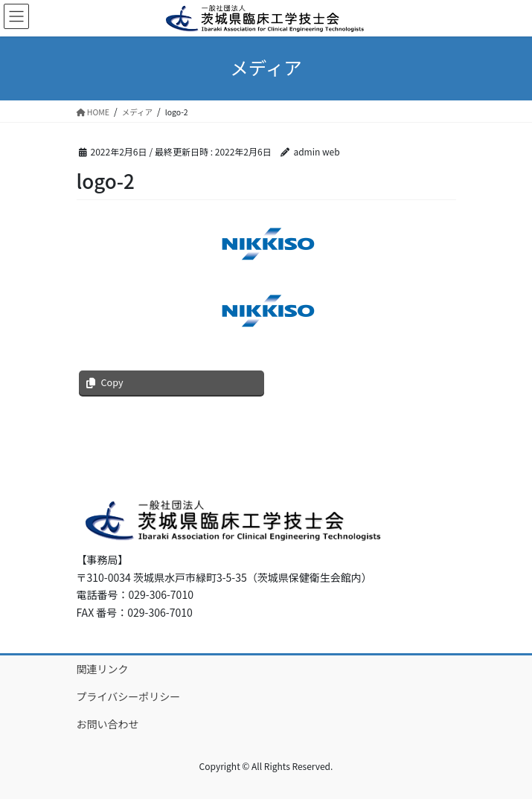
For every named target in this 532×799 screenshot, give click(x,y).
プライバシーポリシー (129, 696)
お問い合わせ (108, 724)
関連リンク (103, 669)
